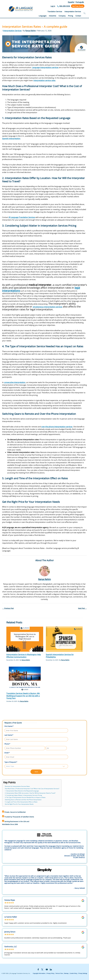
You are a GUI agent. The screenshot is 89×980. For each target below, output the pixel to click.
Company (62, 16)
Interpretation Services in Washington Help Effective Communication (24, 656)
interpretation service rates (44, 80)
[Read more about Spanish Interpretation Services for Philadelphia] (64, 639)
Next (36, 772)
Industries (53, 16)
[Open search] (84, 13)
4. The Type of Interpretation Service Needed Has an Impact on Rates (25, 797)
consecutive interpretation (15, 382)
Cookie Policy (73, 973)
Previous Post (8, 608)
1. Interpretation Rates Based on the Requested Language (22, 791)
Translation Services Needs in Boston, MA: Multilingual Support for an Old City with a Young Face (23, 696)
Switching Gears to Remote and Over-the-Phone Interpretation (23, 800)
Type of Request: (11, 762)
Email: (7, 753)
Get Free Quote (78, 6)
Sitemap (66, 973)
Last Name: (9, 735)
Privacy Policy (50, 973)
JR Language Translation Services (22, 217)
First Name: (9, 726)
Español (71, 2)
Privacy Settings (83, 973)
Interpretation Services (73, 11)
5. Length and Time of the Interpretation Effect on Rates (21, 802)
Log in (53, 6)
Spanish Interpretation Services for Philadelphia (60, 656)
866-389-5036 (65, 6)
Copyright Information (39, 973)
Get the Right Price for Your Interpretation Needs (19, 804)
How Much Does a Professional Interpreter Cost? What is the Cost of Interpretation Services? (32, 789)
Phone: (7, 744)
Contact (78, 16)
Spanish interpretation (11, 139)
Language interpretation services (45, 67)
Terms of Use (59, 973)
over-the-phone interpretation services (57, 427)
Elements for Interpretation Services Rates (17, 786)
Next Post (82, 608)
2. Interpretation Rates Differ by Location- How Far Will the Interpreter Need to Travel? (30, 793)
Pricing (70, 16)
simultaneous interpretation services (47, 307)
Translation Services (55, 11)
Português (80, 2)
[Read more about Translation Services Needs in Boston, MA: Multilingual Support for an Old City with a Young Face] (25, 678)
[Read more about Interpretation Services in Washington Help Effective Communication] (25, 639)
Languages (43, 16)
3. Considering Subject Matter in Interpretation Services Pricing (23, 795)
